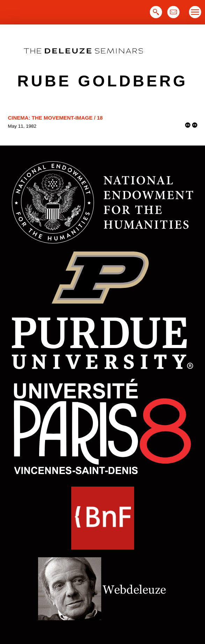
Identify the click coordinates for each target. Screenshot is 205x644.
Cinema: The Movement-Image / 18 (56, 118)
